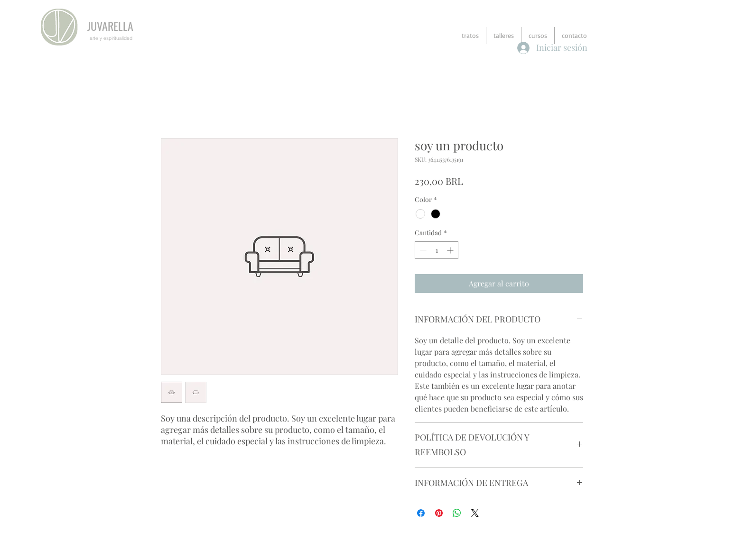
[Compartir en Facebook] (421, 513)
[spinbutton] (437, 250)
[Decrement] (422, 250)
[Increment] (451, 250)
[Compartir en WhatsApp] (457, 513)
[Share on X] (475, 513)
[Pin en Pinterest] (439, 513)
